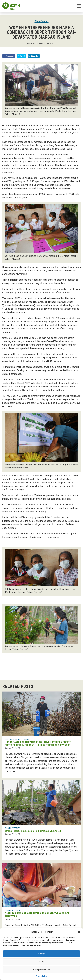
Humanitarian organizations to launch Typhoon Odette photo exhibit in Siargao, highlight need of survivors (38, 744)
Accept (42, 954)
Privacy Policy (41, 976)
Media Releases (13, 739)
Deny (41, 962)
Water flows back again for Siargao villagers (33, 831)
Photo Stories (42, 21)
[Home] (11, 6)
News (26, 739)
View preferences (41, 970)
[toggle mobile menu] (79, 6)
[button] (79, 932)
